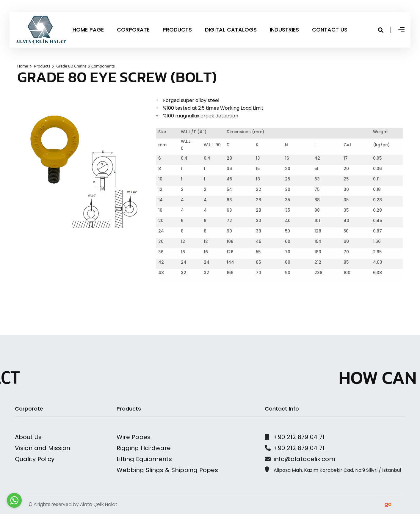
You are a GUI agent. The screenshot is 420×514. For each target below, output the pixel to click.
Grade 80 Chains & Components (86, 66)
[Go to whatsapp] (14, 500)
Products (44, 66)
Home (24, 66)
